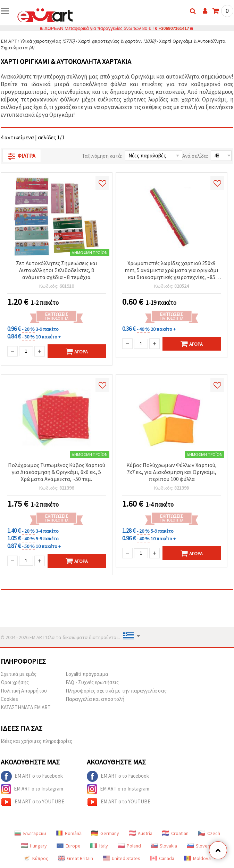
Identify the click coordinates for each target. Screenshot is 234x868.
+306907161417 (174, 28)
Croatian (175, 833)
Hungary (34, 846)
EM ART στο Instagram (32, 789)
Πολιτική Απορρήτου (24, 691)
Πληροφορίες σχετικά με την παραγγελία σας (116, 691)
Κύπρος (36, 858)
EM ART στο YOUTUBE (32, 802)
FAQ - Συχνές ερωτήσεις (92, 682)
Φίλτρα (22, 156)
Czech (209, 833)
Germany (105, 833)
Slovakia (164, 846)
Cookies (9, 699)
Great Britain (76, 858)
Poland (129, 846)
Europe (69, 846)
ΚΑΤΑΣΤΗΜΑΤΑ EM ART (26, 707)
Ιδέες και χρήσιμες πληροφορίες (36, 741)
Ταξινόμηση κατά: (102, 156)
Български (30, 833)
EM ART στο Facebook (32, 776)
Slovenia (200, 846)
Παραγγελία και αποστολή (95, 699)
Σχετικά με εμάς (19, 674)
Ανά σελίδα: (195, 156)
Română (69, 833)
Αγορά (77, 351)
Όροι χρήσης (15, 682)
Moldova (197, 858)
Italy (99, 846)
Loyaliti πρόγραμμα (87, 674)
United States (122, 858)
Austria (141, 833)
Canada (162, 858)
